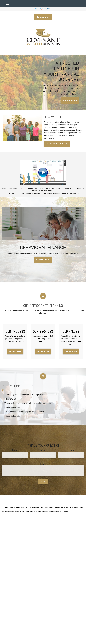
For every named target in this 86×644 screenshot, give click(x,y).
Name (15, 450)
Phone (71, 450)
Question (43, 464)
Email (43, 450)
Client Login (43, 17)
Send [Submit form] (43, 482)
